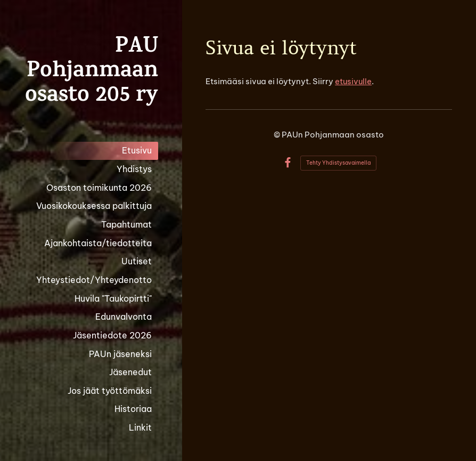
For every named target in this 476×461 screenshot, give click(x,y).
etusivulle (353, 81)
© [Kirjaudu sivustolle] (278, 135)
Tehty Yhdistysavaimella (338, 163)
